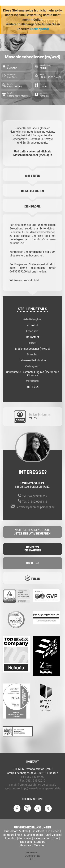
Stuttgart (39, 842)
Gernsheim (25, 838)
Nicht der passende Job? (32, 532)
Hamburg (9, 835)
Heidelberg (25, 842)
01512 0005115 (37, 502)
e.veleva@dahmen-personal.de (36, 507)
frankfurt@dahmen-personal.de (37, 785)
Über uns (33, 563)
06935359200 (18, 272)
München (40, 845)
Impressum (32, 852)
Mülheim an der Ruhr (37, 835)
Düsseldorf (37, 831)
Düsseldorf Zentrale (16, 831)
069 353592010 (36, 781)
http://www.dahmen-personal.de (41, 788)
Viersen (56, 835)
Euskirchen (53, 831)
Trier (56, 838)
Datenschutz (32, 856)
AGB (32, 859)
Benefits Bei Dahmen (33, 549)
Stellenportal (40, 29)
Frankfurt (11, 838)
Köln (19, 835)
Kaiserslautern (42, 838)
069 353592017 (37, 496)
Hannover (26, 845)
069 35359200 (35, 777)
